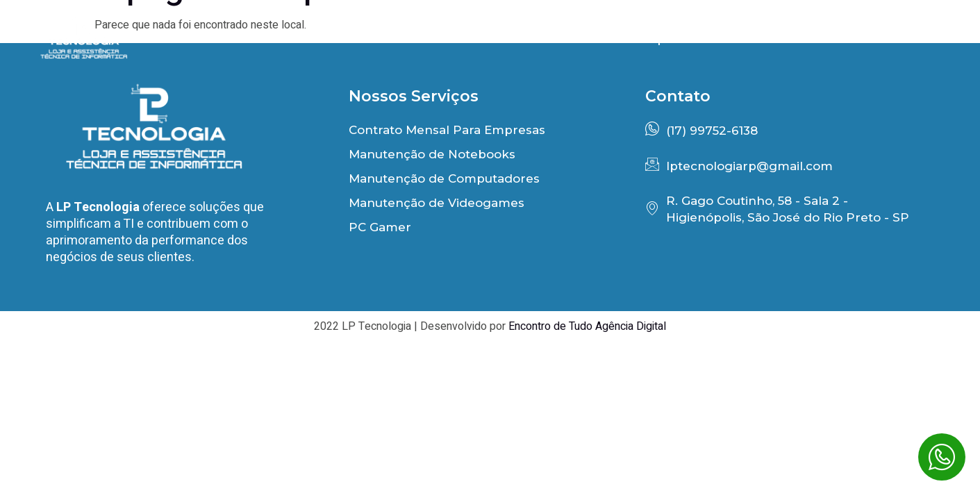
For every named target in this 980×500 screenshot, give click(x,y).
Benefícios (556, 38)
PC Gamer (807, 38)
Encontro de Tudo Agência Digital (587, 326)
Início (454, 38)
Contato (915, 38)
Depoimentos (682, 38)
